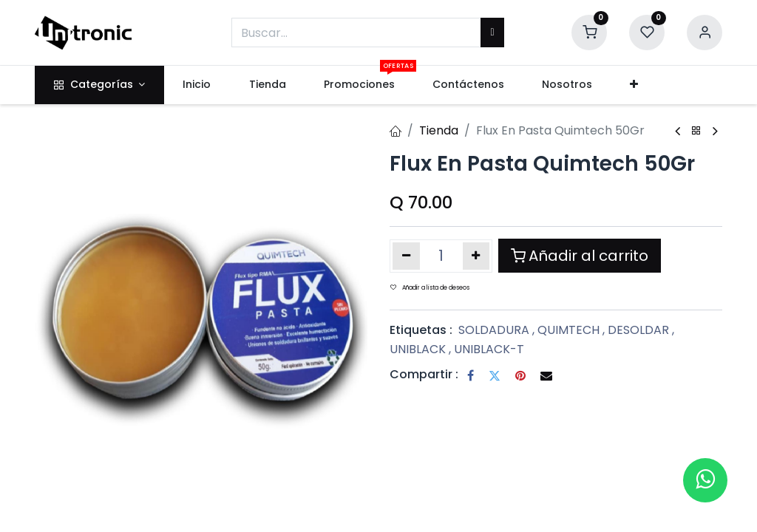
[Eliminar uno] (406, 256)
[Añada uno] (476, 256)
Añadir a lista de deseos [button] (430, 288)
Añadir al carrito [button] (580, 256)
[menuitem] (197, 85)
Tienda (439, 130)
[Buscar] (492, 33)
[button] (634, 85)
